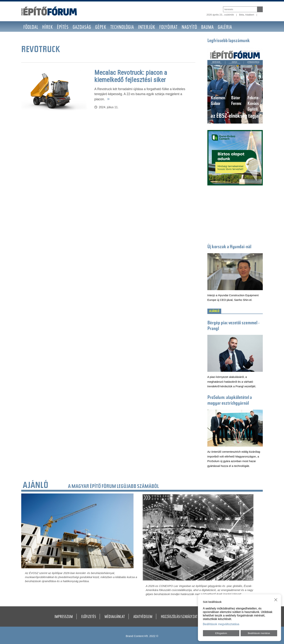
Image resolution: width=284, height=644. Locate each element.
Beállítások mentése (259, 633)
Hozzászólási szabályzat (179, 617)
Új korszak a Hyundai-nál (229, 247)
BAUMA (207, 28)
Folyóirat (168, 28)
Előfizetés (89, 617)
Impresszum (64, 617)
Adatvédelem (143, 617)
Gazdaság (82, 28)
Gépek (101, 28)
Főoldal (31, 28)
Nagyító (189, 28)
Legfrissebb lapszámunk (229, 41)
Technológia (122, 28)
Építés (63, 28)
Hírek (47, 28)
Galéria (225, 28)
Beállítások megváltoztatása (221, 624)
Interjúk (147, 28)
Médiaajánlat (115, 617)
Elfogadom (221, 633)
